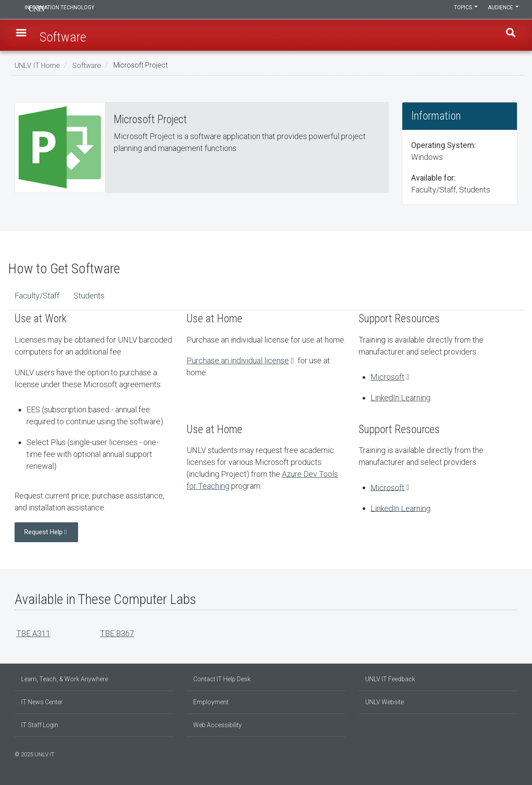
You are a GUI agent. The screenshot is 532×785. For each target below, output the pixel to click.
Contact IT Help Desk (222, 679)
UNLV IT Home (37, 65)
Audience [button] (502, 10)
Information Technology (75, 10)
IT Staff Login (40, 725)
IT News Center (42, 702)
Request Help (43, 532)
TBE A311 (33, 633)
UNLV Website (384, 702)
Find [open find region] (508, 36)
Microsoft (388, 377)
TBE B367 (117, 633)
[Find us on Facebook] (498, 753)
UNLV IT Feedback (390, 679)
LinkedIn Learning (401, 398)
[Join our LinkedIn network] (506, 753)
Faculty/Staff (37, 296)
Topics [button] (461, 10)
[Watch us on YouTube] (515, 753)
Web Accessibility (217, 725)
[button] (24, 36)
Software (87, 65)
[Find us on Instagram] (502, 753)
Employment (211, 702)
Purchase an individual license (238, 360)
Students (89, 296)
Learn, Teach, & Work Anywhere (65, 679)
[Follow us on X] (511, 753)
